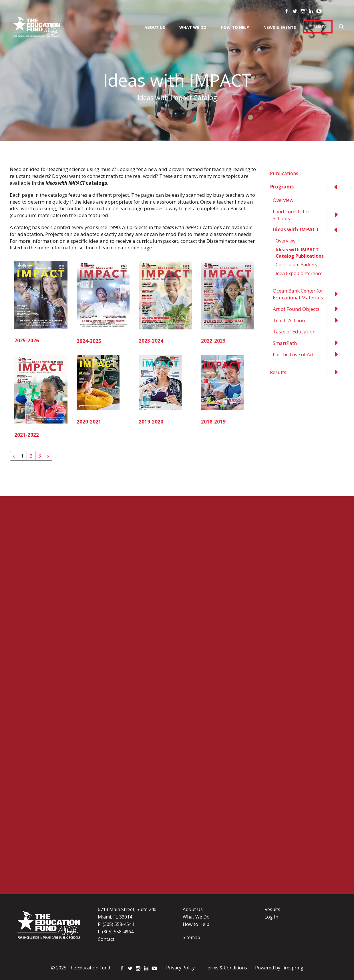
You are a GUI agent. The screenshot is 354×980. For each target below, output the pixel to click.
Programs (307, 187)
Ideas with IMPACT (309, 230)
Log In (271, 917)
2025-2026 (27, 340)
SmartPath (309, 343)
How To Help (235, 27)
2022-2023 (213, 341)
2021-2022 (27, 435)
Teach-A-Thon (309, 321)
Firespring (292, 968)
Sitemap (191, 937)
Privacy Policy (180, 968)
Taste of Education (294, 332)
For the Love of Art (309, 355)
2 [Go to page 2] (31, 456)
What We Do (193, 27)
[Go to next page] (48, 456)
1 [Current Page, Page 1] (22, 456)
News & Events (280, 27)
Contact (106, 939)
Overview (283, 200)
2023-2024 (151, 341)
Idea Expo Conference (299, 273)
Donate (318, 27)
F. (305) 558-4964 (116, 932)
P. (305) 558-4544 (116, 924)
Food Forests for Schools (309, 215)
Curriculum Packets (296, 265)
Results (307, 372)
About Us (155, 27)
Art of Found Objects (309, 309)
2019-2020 (151, 422)
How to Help (196, 924)
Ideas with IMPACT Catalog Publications (300, 253)
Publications (284, 173)
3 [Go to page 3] (40, 456)
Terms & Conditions (226, 968)
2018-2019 (213, 422)
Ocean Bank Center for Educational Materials (309, 294)
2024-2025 (89, 341)
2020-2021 (89, 422)
